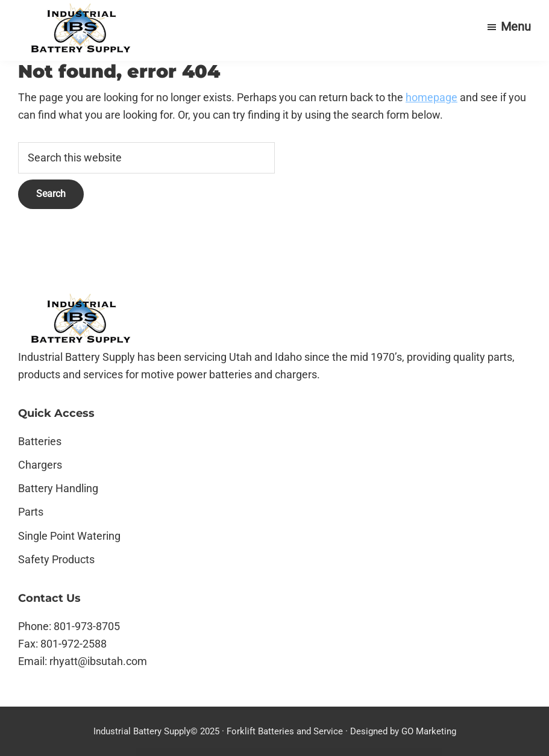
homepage (431, 97)
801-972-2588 (74, 644)
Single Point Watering (69, 536)
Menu (516, 27)
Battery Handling (58, 488)
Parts (31, 512)
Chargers (40, 465)
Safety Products (56, 559)
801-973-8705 (87, 626)
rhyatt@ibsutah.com (98, 661)
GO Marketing (429, 731)
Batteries (40, 441)
